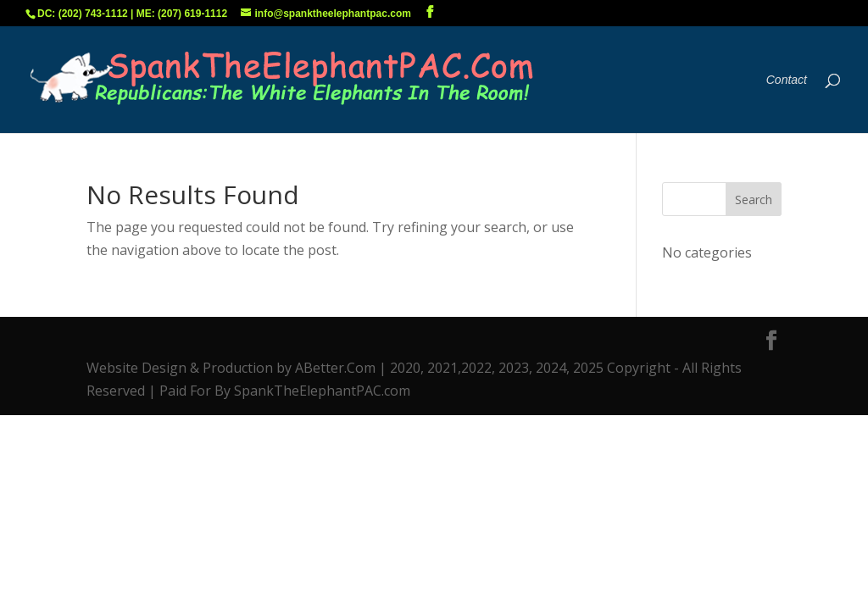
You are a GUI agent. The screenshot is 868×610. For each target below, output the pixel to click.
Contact (787, 80)
